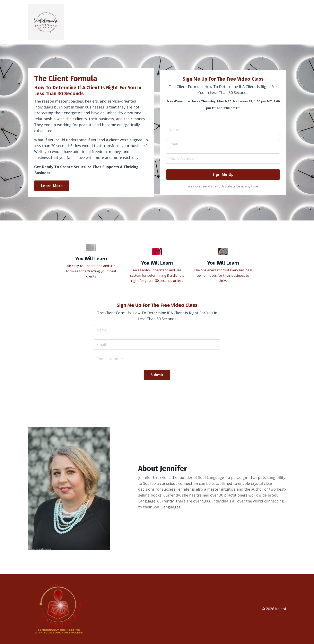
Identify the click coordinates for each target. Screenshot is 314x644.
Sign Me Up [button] (223, 174)
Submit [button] (157, 375)
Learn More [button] (52, 186)
